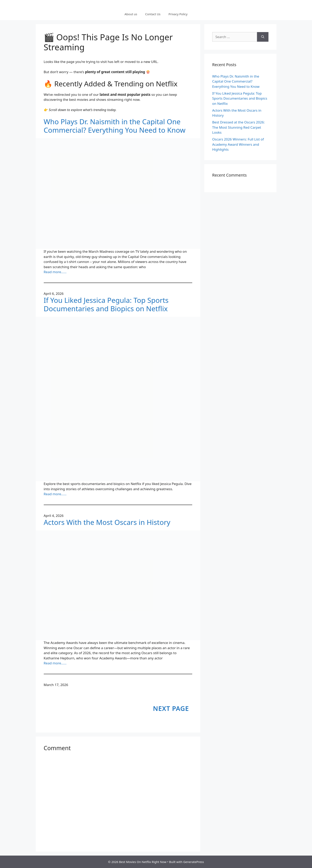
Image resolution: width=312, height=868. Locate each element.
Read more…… (55, 272)
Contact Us (153, 14)
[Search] (263, 37)
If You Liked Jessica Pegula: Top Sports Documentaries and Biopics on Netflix (106, 304)
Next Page (171, 708)
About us (131, 14)
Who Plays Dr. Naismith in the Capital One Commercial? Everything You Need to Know (115, 126)
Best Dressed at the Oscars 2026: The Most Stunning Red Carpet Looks (239, 127)
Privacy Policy (178, 14)
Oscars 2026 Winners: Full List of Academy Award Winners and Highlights (238, 144)
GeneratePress (194, 862)
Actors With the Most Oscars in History (107, 522)
